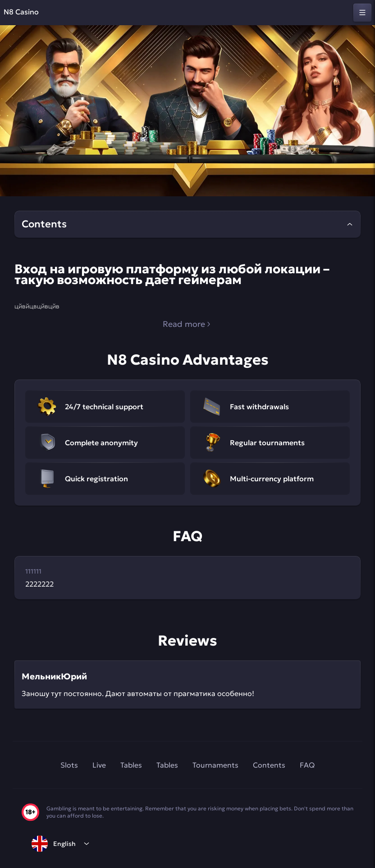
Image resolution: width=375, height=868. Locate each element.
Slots (69, 765)
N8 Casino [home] (21, 12)
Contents (269, 765)
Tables (131, 765)
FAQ (307, 765)
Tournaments (215, 765)
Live (99, 765)
